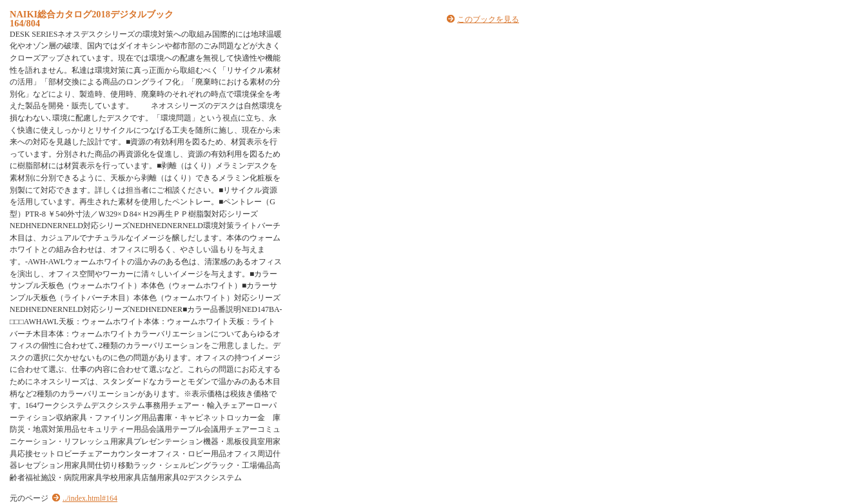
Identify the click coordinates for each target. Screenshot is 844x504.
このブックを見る (488, 19)
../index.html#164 (90, 498)
